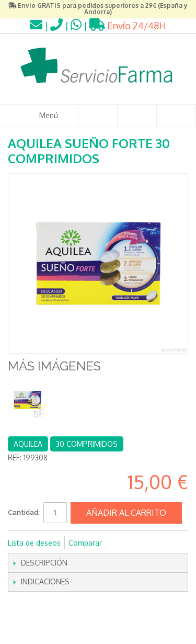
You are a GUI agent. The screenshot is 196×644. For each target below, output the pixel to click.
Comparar (85, 543)
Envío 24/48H (128, 26)
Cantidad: (24, 512)
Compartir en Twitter (145, 543)
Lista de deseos (34, 543)
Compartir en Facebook (124, 543)
